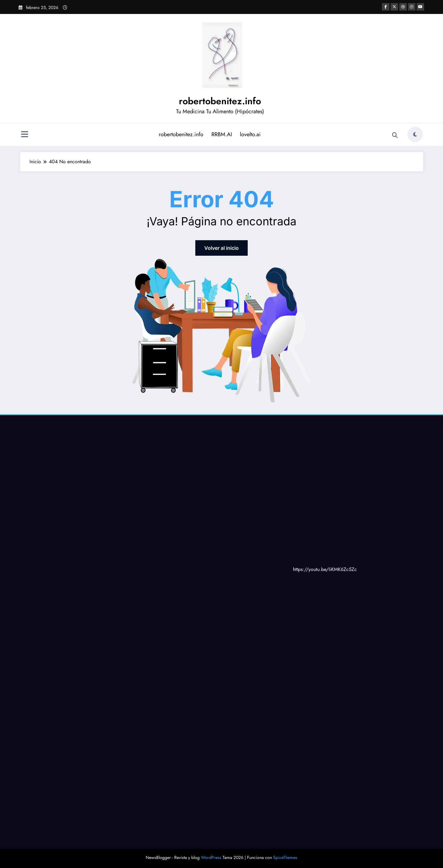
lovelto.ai (250, 134)
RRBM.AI (222, 134)
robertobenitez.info (220, 101)
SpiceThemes (285, 857)
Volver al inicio (221, 248)
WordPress (211, 857)
